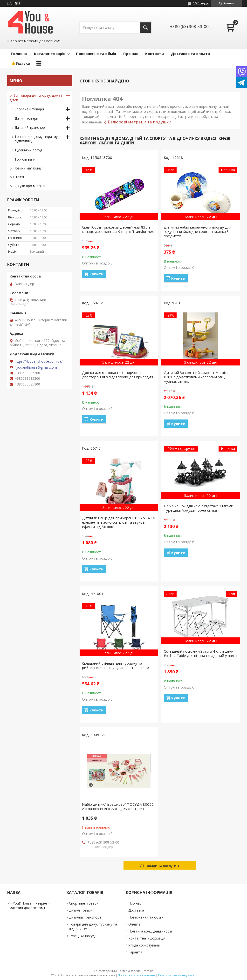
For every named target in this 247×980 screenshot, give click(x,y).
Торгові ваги (25, 159)
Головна (19, 54)
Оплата (134, 924)
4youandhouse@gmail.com (36, 367)
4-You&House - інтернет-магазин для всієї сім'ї (30, 906)
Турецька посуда (83, 936)
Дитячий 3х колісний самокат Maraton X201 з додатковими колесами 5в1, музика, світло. (197, 377)
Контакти (154, 54)
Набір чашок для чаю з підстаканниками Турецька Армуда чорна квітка (199, 508)
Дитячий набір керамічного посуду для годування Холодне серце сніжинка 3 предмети (198, 231)
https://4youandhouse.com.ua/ (39, 361)
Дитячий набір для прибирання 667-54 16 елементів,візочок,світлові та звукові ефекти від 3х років (119, 522)
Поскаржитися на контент (137, 975)
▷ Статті (17, 177)
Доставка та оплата (190, 54)
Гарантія (135, 952)
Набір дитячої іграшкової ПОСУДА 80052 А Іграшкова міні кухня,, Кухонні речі (118, 806)
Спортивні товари (29, 109)
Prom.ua (148, 971)
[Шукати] (146, 28)
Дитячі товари (26, 118)
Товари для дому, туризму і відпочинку (37, 139)
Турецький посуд (28, 150)
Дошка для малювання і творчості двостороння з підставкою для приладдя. (118, 375)
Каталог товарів (50, 54)
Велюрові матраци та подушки (140, 122)
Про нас (131, 54)
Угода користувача (144, 945)
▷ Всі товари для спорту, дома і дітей (36, 98)
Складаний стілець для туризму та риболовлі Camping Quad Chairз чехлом (116, 665)
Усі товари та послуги (158, 865)
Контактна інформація (147, 938)
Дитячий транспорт (31, 127)
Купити (96, 274)
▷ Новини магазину (26, 168)
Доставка (136, 910)
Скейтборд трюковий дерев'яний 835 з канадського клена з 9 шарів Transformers (119, 229)
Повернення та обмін (96, 54)
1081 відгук (201, 3)
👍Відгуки (21, 63)
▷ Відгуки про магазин (28, 186)
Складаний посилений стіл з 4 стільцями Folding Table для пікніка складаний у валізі (200, 653)
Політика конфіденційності (150, 931)
